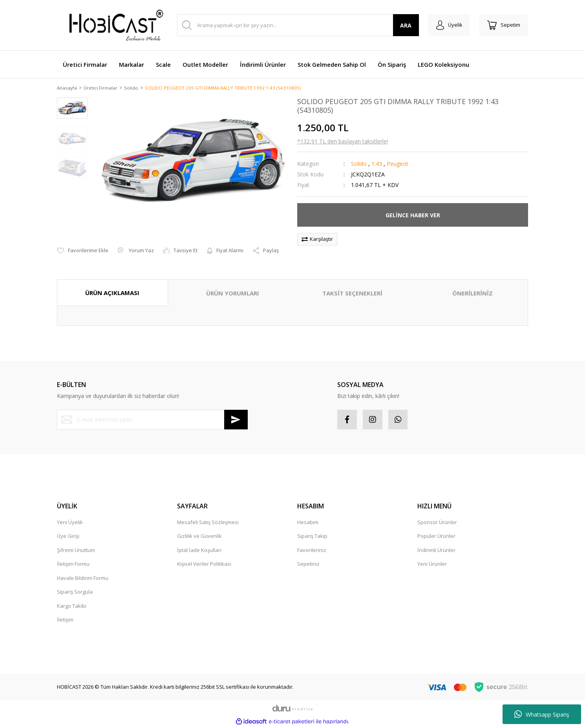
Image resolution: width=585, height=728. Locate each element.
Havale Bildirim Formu (83, 578)
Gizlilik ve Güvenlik (199, 537)
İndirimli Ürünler (436, 550)
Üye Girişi (68, 537)
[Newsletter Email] (152, 420)
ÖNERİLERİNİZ (473, 294)
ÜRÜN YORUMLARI (233, 294)
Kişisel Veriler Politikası (204, 565)
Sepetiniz (308, 565)
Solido (359, 164)
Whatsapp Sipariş (542, 714)
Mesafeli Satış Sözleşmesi (208, 523)
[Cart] (504, 25)
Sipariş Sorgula (75, 592)
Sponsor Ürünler (437, 523)
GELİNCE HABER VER (413, 215)
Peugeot (398, 164)
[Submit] (236, 420)
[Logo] (112, 25)
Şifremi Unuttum (76, 550)
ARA (406, 25)
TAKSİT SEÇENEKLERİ (352, 294)
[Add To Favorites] (83, 251)
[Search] (298, 25)
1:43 (377, 164)
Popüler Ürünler (436, 537)
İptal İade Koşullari (199, 550)
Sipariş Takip (312, 537)
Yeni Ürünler (432, 565)
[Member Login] (449, 25)
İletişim (65, 620)
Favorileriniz (312, 550)
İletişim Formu (73, 565)
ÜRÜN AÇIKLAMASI (112, 293)
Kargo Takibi (72, 606)
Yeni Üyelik (70, 523)
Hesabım (308, 523)
